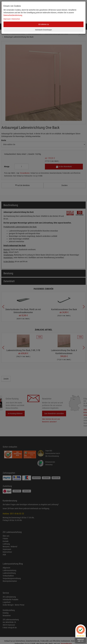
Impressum (7, 19)
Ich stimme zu (44, 24)
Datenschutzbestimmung (13, 15)
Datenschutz (16, 19)
